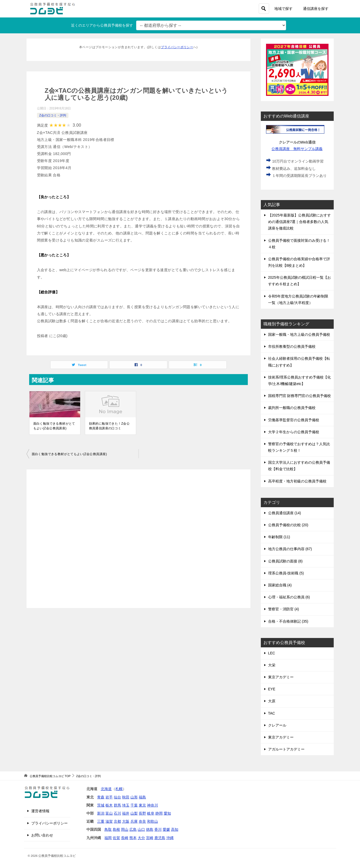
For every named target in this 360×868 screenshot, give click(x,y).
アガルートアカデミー (286, 749)
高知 (175, 829)
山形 (134, 797)
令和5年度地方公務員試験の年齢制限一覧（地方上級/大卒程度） (298, 299)
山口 (141, 829)
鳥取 (108, 829)
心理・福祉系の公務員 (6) (289, 597)
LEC (272, 653)
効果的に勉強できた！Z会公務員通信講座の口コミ (109, 426)
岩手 (109, 797)
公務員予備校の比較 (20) (288, 525)
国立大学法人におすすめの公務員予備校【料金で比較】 (299, 466)
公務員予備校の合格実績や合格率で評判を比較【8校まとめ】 (299, 262)
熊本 (133, 838)
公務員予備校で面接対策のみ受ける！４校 (299, 244)
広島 (133, 829)
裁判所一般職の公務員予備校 (292, 408)
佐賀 (116, 838)
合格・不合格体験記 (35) (288, 621)
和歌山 (153, 821)
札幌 (119, 789)
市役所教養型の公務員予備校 (292, 346)
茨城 (101, 805)
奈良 (142, 821)
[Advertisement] (138, 539)
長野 (142, 813)
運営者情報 (40, 811)
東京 (142, 805)
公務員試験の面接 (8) (285, 561)
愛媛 (166, 829)
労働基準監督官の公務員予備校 (294, 420)
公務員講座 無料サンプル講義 (297, 149)
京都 (117, 821)
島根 (116, 829)
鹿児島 (160, 838)
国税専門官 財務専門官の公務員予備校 (300, 396)
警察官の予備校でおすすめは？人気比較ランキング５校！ (299, 447)
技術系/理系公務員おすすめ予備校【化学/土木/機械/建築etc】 (300, 380)
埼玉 (126, 805)
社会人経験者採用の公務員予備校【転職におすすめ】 (299, 362)
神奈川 (153, 805)
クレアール (277, 725)
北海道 (106, 789)
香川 (158, 829)
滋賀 (109, 821)
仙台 (117, 797)
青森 (101, 797)
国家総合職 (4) (280, 585)
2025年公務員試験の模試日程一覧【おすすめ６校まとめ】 (299, 281)
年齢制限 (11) (279, 537)
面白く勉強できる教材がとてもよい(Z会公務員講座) (54, 426)
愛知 (167, 813)
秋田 (126, 797)
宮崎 (150, 838)
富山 (109, 813)
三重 (101, 821)
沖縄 (170, 838)
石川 (117, 813)
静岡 (159, 813)
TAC (272, 713)
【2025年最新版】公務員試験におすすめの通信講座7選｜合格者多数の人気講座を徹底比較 (299, 222)
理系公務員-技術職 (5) (286, 573)
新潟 (101, 813)
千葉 (134, 805)
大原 (272, 701)
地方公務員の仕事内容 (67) (290, 549)
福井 (126, 813)
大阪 (126, 821)
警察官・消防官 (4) (284, 609)
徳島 (150, 829)
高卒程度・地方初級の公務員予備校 (297, 481)
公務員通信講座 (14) (285, 513)
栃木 (109, 805)
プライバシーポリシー (177, 47)
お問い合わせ (42, 835)
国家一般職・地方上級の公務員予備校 (299, 334)
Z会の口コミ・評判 (53, 115)
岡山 (125, 829)
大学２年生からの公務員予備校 (294, 432)
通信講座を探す (316, 9)
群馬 (117, 805)
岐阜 (151, 813)
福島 (142, 797)
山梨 (134, 813)
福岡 (108, 838)
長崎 (125, 838)
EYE (272, 689)
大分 (141, 838)
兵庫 (134, 821)
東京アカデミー (281, 677)
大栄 (272, 665)
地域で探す (283, 9)
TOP (50, 776)
